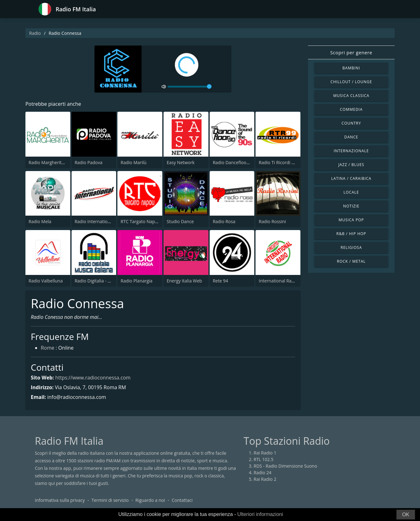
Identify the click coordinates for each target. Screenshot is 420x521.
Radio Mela (40, 221)
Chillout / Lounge (351, 82)
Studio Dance (180, 221)
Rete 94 (221, 281)
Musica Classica (351, 96)
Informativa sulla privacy (60, 500)
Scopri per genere (351, 52)
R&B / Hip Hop (351, 234)
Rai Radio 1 (265, 453)
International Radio (278, 281)
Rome (48, 348)
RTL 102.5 (264, 460)
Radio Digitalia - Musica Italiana (106, 281)
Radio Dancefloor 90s (235, 162)
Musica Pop (351, 220)
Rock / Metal (351, 261)
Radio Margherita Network (56, 162)
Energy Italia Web (184, 281)
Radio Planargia (136, 281)
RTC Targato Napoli (140, 221)
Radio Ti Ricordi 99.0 (279, 162)
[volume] (190, 87)
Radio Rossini (272, 221)
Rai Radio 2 (265, 479)
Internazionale (351, 151)
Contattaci (182, 500)
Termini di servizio (110, 500)
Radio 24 (263, 473)
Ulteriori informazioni (260, 514)
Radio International (94, 221)
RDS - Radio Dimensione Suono (285, 466)
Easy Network (181, 162)
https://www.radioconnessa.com (93, 378)
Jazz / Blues (351, 165)
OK (406, 515)
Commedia (351, 109)
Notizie (351, 206)
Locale (351, 192)
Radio (35, 33)
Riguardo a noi (150, 500)
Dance (351, 137)
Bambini (351, 68)
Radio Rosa (224, 221)
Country (351, 123)
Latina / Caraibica (351, 178)
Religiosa (351, 247)
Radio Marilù (133, 162)
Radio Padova (89, 162)
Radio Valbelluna (46, 281)
